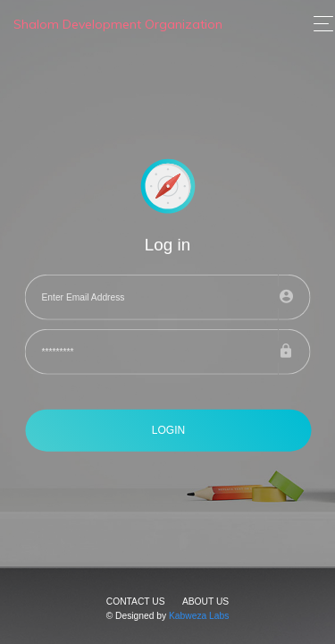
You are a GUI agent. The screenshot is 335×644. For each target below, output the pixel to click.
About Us (205, 602)
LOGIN (168, 430)
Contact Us (136, 602)
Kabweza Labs (199, 616)
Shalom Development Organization (118, 24)
